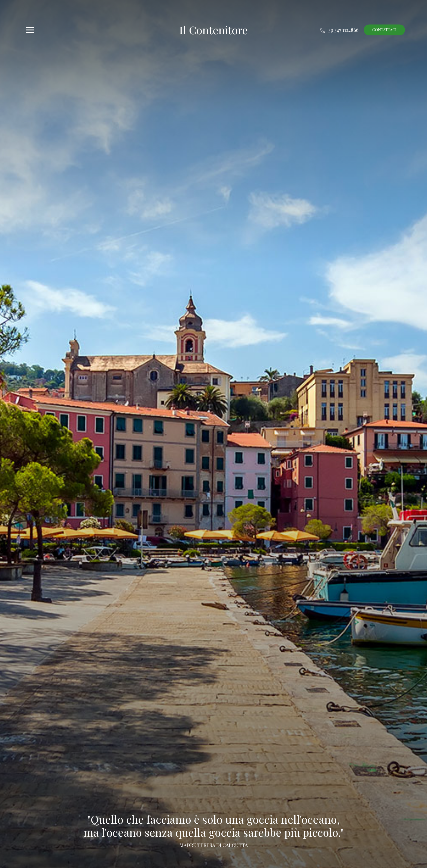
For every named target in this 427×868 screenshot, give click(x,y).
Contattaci (384, 30)
